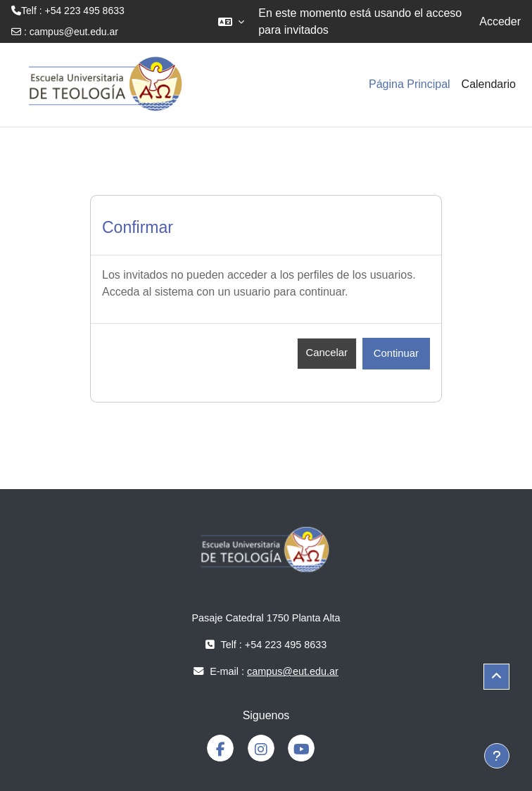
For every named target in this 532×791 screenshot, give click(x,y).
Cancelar (327, 353)
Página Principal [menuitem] (410, 84)
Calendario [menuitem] (489, 84)
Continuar (396, 353)
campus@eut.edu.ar (74, 32)
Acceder (500, 21)
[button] (231, 21)
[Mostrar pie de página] (497, 756)
